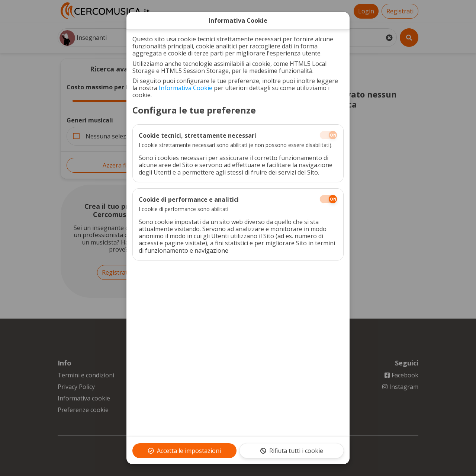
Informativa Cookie (186, 88)
